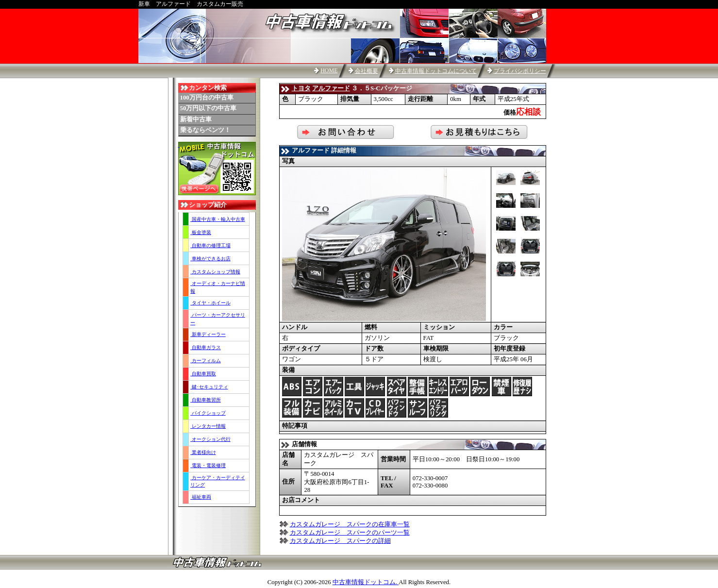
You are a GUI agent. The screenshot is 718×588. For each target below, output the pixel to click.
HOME (329, 70)
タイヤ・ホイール (210, 303)
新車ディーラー (208, 334)
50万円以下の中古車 (209, 108)
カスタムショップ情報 (215, 272)
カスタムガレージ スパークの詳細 (340, 541)
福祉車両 (201, 497)
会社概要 (367, 71)
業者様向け (203, 452)
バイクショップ (208, 413)
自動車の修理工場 (210, 245)
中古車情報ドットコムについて (436, 71)
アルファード (331, 88)
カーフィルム (206, 361)
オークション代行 (210, 439)
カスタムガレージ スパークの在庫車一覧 (350, 524)
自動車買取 (203, 374)
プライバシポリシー (520, 71)
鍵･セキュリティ (209, 387)
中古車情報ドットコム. (366, 582)
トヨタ (301, 88)
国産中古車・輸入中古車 (218, 219)
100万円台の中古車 (207, 98)
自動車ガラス (206, 347)
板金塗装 (201, 232)
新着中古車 (196, 119)
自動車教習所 (206, 400)
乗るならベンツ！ (205, 130)
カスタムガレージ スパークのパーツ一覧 (350, 533)
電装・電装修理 (208, 465)
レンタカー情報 (208, 426)
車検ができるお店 (210, 259)
